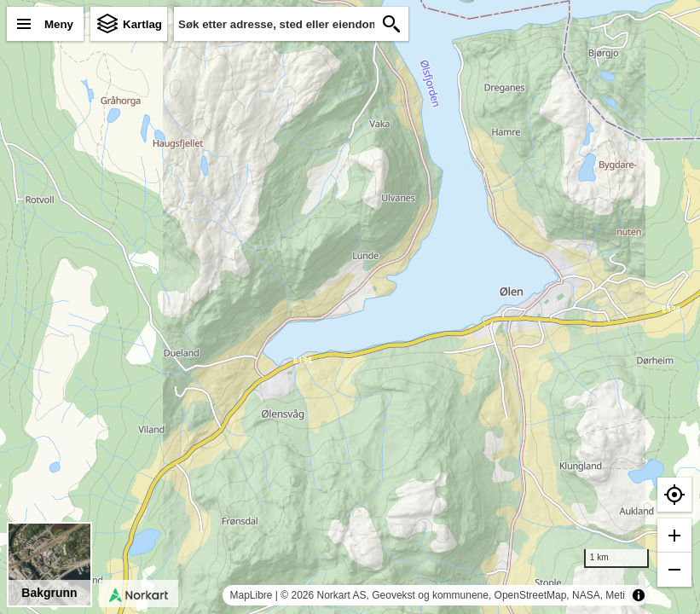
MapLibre (251, 595)
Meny (59, 24)
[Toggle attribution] (639, 595)
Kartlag (142, 24)
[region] (350, 307)
